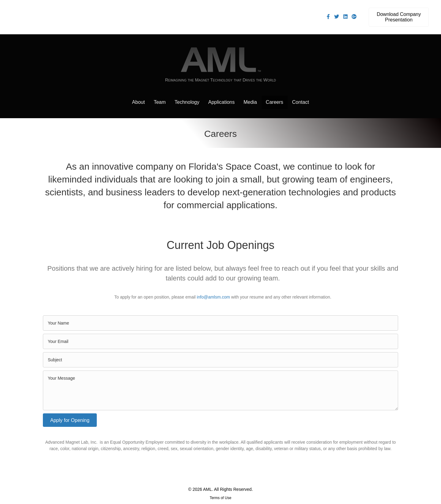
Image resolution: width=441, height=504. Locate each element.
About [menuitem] (138, 102)
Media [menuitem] (250, 102)
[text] (221, 323)
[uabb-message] (221, 390)
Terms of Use (221, 498)
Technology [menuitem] (187, 102)
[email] (221, 341)
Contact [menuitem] (301, 102)
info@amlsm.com (213, 297)
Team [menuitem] (160, 102)
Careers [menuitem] (275, 102)
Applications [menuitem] (221, 102)
